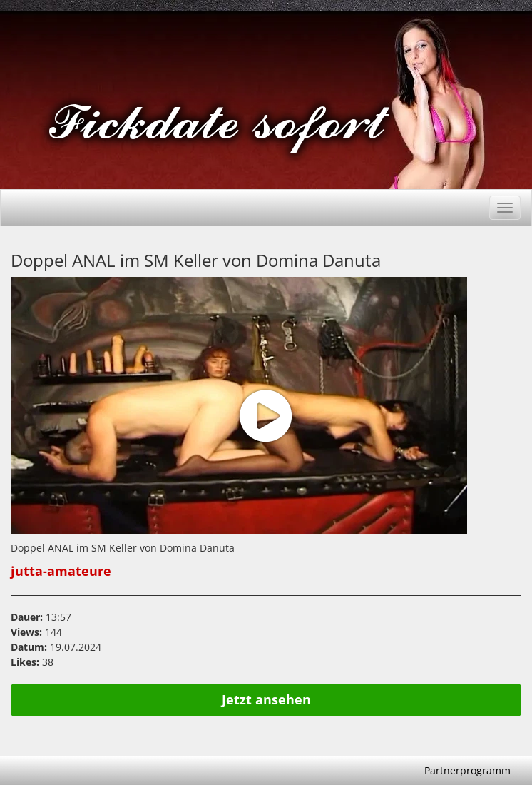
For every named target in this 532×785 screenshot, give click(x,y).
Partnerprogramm (467, 770)
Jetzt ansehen (266, 699)
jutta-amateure (61, 571)
